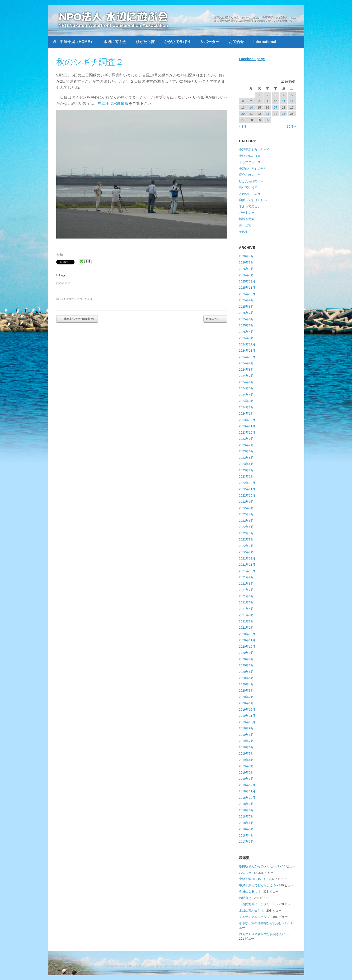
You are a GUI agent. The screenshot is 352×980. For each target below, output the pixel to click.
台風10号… (215, 319)
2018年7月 (246, 816)
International (265, 42)
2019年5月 (246, 753)
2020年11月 (247, 640)
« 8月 (243, 127)
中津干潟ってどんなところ (258, 885)
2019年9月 (246, 728)
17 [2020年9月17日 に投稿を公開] (276, 108)
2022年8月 (246, 508)
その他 (244, 232)
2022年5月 (246, 527)
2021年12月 (247, 558)
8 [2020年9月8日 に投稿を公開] (259, 101)
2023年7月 (246, 445)
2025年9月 (246, 300)
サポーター (210, 42)
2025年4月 (246, 332)
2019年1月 (246, 779)
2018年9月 (246, 804)
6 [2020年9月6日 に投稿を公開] (243, 101)
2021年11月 (247, 565)
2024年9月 (246, 363)
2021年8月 (246, 584)
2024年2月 (246, 407)
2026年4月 (246, 256)
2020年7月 (246, 665)
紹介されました (250, 175)
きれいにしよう (250, 194)
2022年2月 (246, 546)
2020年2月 (246, 697)
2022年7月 (246, 514)
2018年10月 (247, 798)
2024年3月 (246, 401)
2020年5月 (246, 678)
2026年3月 (246, 262)
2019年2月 (246, 772)
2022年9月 (246, 502)
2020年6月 (246, 672)
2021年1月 (246, 628)
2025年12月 (247, 281)
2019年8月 (246, 735)
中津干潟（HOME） (73, 42)
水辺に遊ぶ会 (115, 42)
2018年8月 (246, 810)
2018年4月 (246, 835)
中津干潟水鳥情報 (113, 103)
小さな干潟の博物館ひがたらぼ (261, 923)
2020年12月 (247, 634)
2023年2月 (246, 470)
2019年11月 (247, 716)
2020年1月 (246, 703)
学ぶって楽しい (250, 206)
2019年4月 (246, 760)
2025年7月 (246, 313)
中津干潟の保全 (250, 156)
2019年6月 (246, 747)
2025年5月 (246, 325)
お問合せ (236, 42)
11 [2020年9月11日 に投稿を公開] (284, 101)
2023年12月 (247, 420)
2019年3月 (246, 766)
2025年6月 (246, 319)
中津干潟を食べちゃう (254, 150)
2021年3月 (246, 615)
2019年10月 (247, 722)
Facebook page (252, 59)
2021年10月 (247, 571)
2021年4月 (246, 609)
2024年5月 (246, 388)
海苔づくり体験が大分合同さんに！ (264, 934)
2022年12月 (247, 483)
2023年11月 (247, 426)
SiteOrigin (239, 966)
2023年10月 (247, 433)
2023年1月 (246, 476)
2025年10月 (247, 294)
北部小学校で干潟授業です (77, 319)
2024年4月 (246, 395)
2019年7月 (246, 741)
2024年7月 (246, 376)
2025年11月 (247, 288)
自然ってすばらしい (253, 200)
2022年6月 (246, 521)
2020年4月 (246, 684)
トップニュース (250, 162)
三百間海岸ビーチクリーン (258, 904)
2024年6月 (246, 382)
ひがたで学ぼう (178, 42)
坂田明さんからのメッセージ (259, 866)
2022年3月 (246, 539)
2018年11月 (247, 791)
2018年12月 (247, 785)
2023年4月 (246, 464)
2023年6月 (246, 451)
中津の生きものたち (253, 169)
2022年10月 (247, 495)
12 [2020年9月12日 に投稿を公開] (292, 101)
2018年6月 (246, 823)
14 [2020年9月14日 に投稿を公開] (251, 108)
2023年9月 (246, 439)
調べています (64, 299)
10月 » (291, 127)
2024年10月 (247, 357)
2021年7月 (246, 590)
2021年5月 (246, 602)
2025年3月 (246, 338)
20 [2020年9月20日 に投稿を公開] (243, 114)
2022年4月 (246, 533)
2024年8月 (246, 370)
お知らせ (245, 873)
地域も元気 (247, 219)
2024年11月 (247, 351)
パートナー (247, 213)
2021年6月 (246, 596)
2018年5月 (246, 829)
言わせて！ (247, 225)
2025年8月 (246, 307)
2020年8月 (246, 659)
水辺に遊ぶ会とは (251, 911)
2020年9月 (246, 653)
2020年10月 (247, 647)
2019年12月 (247, 710)
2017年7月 (246, 842)
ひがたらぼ (145, 42)
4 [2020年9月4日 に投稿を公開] (284, 95)
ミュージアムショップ (254, 917)
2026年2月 (246, 269)
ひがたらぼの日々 (251, 181)
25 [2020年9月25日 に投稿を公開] (284, 114)
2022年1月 (246, 552)
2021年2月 (246, 621)
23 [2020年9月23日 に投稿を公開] (267, 114)
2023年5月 (246, 458)
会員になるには (250, 892)
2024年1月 (246, 414)
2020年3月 (246, 691)
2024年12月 (247, 344)
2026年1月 (246, 275)
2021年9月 (246, 577)
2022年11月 (247, 489)
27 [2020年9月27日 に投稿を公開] (243, 120)
